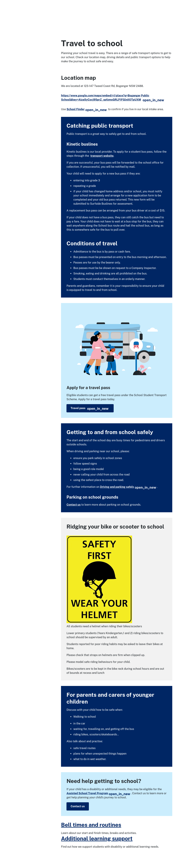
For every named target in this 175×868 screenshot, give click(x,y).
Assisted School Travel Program (98, 793)
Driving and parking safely (128, 487)
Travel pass (90, 409)
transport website (102, 156)
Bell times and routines (91, 825)
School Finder (87, 109)
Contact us (73, 505)
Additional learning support (97, 838)
